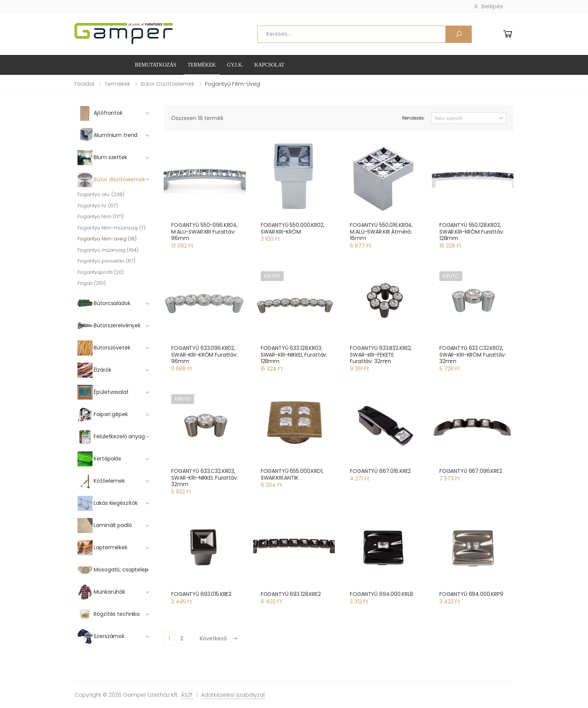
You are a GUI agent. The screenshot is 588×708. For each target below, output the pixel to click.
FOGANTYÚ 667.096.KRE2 (471, 471)
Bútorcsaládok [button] (104, 304)
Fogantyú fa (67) (98, 206)
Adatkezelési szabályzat (233, 695)
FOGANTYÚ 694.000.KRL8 (381, 594)
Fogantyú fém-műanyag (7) (112, 228)
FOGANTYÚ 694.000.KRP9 (471, 594)
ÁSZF (187, 695)
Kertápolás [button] (99, 459)
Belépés (488, 6)
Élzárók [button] (94, 370)
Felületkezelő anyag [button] (111, 437)
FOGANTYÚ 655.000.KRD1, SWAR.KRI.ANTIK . (292, 474)
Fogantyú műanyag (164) (108, 250)
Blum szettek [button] (102, 158)
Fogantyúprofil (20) (101, 272)
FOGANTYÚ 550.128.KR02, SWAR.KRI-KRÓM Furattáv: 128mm (472, 232)
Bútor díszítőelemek (168, 84)
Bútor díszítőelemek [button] (111, 180)
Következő (219, 638)
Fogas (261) (92, 283)
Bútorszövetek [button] (104, 348)
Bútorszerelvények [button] (109, 326)
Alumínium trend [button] (108, 135)
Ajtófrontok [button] (100, 113)
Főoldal (84, 84)
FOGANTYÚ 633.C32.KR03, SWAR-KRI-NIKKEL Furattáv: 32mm (205, 478)
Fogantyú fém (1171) (101, 217)
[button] (508, 34)
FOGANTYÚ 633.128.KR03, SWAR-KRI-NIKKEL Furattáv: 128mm (294, 355)
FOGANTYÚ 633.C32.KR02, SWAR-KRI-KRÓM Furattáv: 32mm (473, 355)
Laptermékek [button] (103, 548)
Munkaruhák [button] (101, 592)
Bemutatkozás (156, 65)
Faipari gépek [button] (103, 415)
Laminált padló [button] (105, 526)
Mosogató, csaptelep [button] (113, 570)
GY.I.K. (235, 65)
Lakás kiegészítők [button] (108, 503)
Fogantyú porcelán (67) (106, 261)
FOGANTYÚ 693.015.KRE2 (201, 594)
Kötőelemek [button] (101, 481)
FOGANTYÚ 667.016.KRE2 (380, 471)
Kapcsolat (269, 65)
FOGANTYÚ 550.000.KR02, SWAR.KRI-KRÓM (293, 228)
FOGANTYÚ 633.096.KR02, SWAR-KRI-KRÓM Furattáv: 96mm (204, 355)
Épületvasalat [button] (103, 392)
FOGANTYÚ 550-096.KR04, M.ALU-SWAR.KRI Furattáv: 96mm (204, 232)
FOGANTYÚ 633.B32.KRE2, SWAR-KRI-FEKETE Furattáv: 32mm (381, 355)
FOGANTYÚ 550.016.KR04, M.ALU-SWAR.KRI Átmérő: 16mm (381, 232)
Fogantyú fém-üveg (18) (107, 239)
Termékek (201, 65)
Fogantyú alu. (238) (101, 194)
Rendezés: (414, 118)
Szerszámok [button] (101, 637)
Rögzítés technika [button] (109, 614)
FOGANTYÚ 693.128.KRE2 (291, 594)
